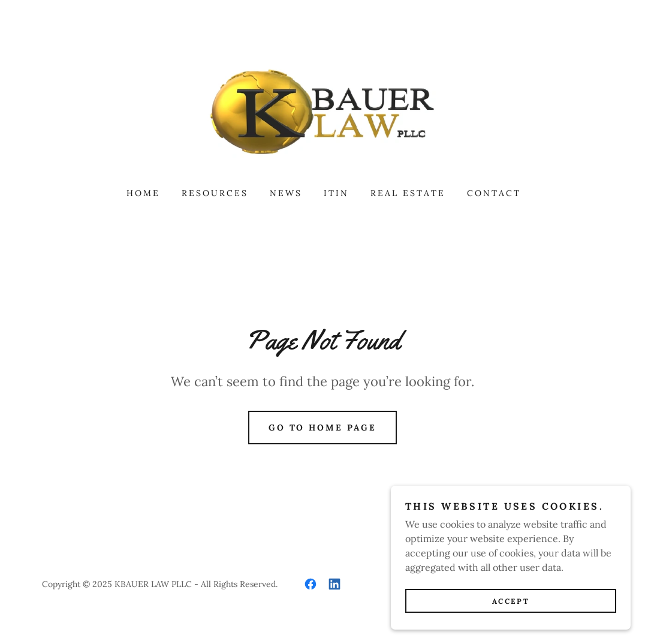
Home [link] (143, 193)
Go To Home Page (323, 428)
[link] (322, 110)
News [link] (286, 193)
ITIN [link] (336, 193)
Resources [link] (215, 193)
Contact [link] (494, 193)
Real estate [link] (408, 193)
